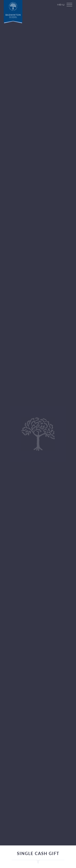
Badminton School (16, 15)
